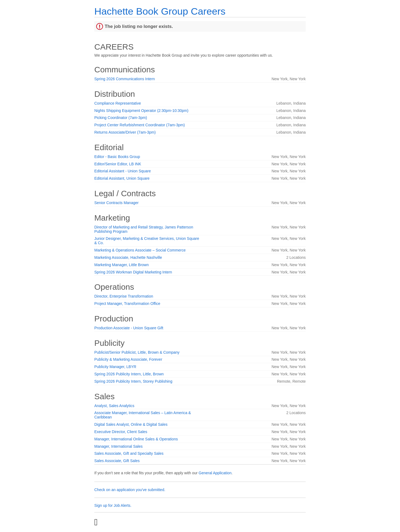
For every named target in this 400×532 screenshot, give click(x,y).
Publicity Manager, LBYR (115, 367)
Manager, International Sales (118, 446)
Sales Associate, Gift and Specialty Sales (129, 453)
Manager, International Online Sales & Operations (136, 439)
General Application (215, 473)
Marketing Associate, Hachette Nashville (128, 257)
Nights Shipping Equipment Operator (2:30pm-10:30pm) (141, 111)
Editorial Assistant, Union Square (122, 178)
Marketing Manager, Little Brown (122, 265)
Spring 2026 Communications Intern (125, 79)
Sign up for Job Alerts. (113, 505)
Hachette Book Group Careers (160, 11)
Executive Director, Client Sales (121, 432)
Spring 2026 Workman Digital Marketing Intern (133, 272)
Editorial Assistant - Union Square (123, 171)
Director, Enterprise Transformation (124, 296)
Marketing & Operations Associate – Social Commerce (140, 250)
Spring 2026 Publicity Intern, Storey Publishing (133, 381)
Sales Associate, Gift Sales (117, 461)
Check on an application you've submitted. (130, 490)
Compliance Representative (118, 103)
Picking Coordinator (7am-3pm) (121, 118)
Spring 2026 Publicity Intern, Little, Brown (129, 374)
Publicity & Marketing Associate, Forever (128, 359)
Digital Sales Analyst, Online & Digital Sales (131, 424)
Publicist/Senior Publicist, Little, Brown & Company (137, 352)
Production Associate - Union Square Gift (129, 328)
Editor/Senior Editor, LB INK (118, 164)
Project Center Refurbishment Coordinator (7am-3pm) (140, 125)
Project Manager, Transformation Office (127, 304)
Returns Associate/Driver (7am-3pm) (125, 132)
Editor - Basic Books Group (117, 157)
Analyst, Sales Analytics (114, 406)
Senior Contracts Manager (116, 203)
